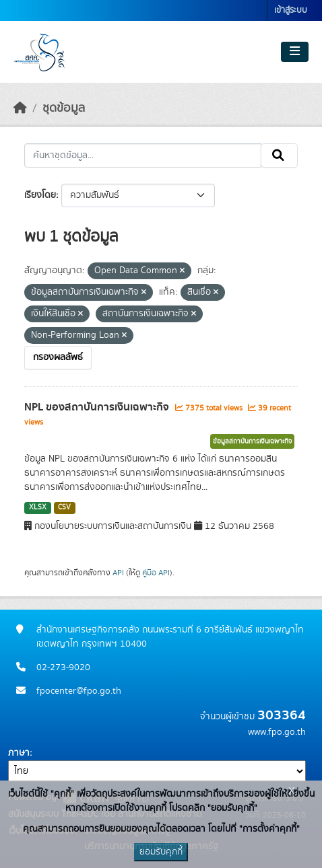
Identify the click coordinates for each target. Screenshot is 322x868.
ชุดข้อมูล (64, 108)
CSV (64, 507)
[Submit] (279, 155)
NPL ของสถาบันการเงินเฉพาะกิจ (98, 407)
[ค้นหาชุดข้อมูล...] (143, 155)
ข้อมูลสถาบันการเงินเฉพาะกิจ (252, 441)
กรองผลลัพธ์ (58, 357)
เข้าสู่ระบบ (291, 10)
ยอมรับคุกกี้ (161, 852)
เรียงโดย (40, 195)
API (118, 573)
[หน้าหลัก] (20, 108)
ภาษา (19, 753)
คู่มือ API (156, 573)
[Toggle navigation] (295, 52)
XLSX (38, 507)
